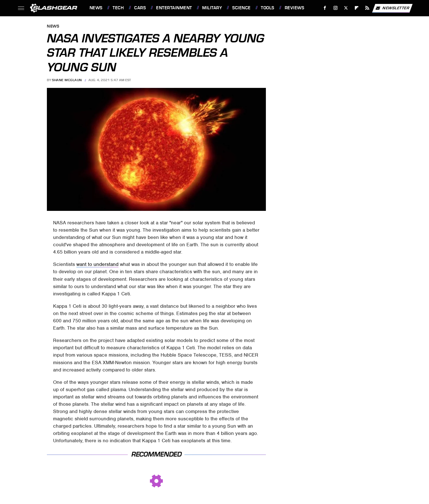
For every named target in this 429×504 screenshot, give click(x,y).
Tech (118, 8)
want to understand (97, 264)
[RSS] (367, 8)
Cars (140, 8)
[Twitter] (346, 8)
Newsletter (392, 8)
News (96, 8)
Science (241, 8)
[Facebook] (325, 8)
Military (212, 8)
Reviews (295, 8)
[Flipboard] (357, 8)
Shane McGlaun (67, 80)
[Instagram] (335, 8)
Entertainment (174, 8)
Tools (268, 8)
